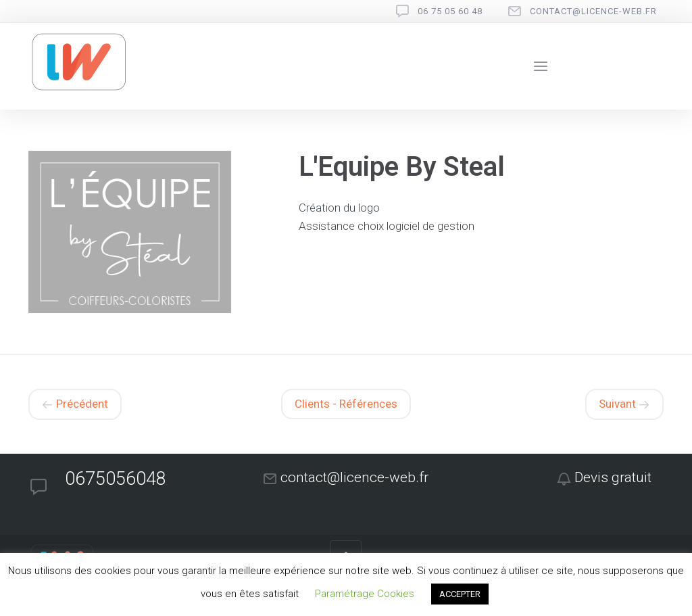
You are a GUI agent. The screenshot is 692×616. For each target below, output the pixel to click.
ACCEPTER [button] (460, 594)
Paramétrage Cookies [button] (365, 594)
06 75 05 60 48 (450, 11)
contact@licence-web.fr (593, 11)
